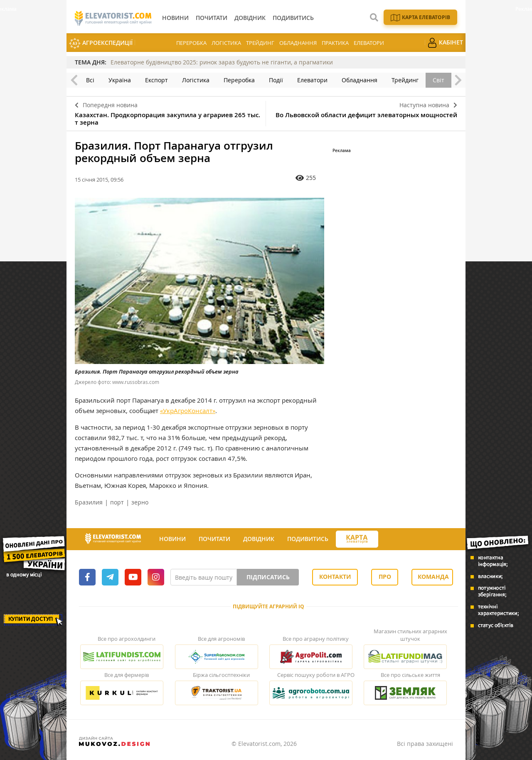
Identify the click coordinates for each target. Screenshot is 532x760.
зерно (140, 502)
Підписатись (268, 577)
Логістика (226, 43)
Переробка (191, 43)
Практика (335, 43)
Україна (120, 80)
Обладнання (298, 43)
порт (117, 502)
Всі (90, 80)
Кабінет (445, 43)
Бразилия (89, 502)
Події (276, 80)
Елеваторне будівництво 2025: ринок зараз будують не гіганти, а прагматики (222, 62)
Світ (438, 80)
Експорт (156, 80)
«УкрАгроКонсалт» (188, 411)
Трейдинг (260, 43)
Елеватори (369, 43)
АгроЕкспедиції (101, 43)
